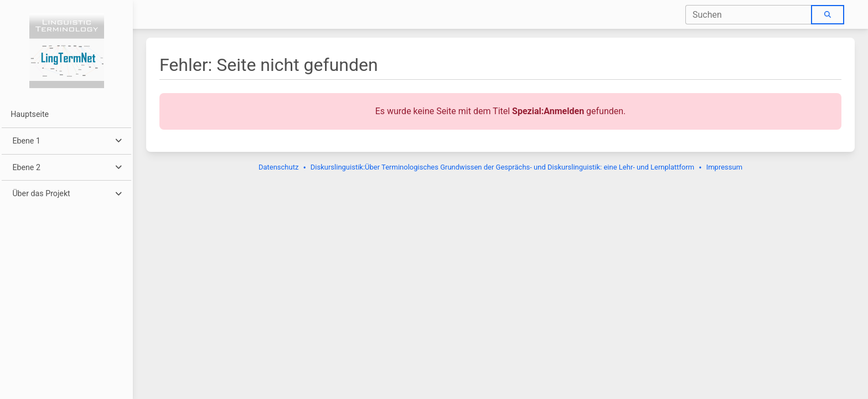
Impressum (724, 167)
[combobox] (749, 15)
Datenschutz (278, 167)
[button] (66, 141)
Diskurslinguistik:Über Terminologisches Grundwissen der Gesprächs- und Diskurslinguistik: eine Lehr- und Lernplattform (502, 167)
